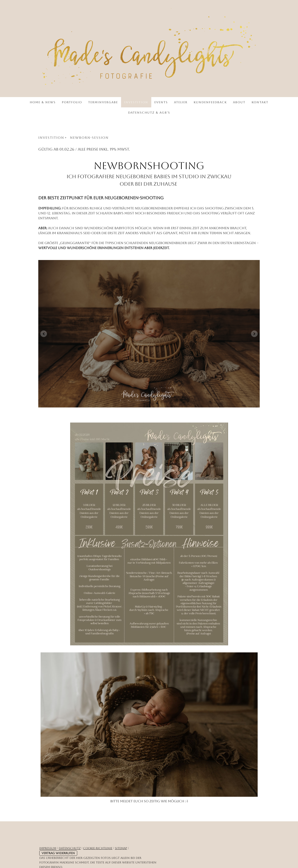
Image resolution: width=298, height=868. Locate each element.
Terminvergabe (103, 102)
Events (161, 102)
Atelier (181, 102)
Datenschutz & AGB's (149, 113)
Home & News (43, 102)
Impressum (48, 848)
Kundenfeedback (210, 102)
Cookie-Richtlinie (98, 848)
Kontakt (260, 102)
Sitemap (121, 848)
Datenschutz (70, 848)
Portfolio (72, 102)
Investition (136, 102)
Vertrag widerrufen (58, 853)
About (239, 102)
